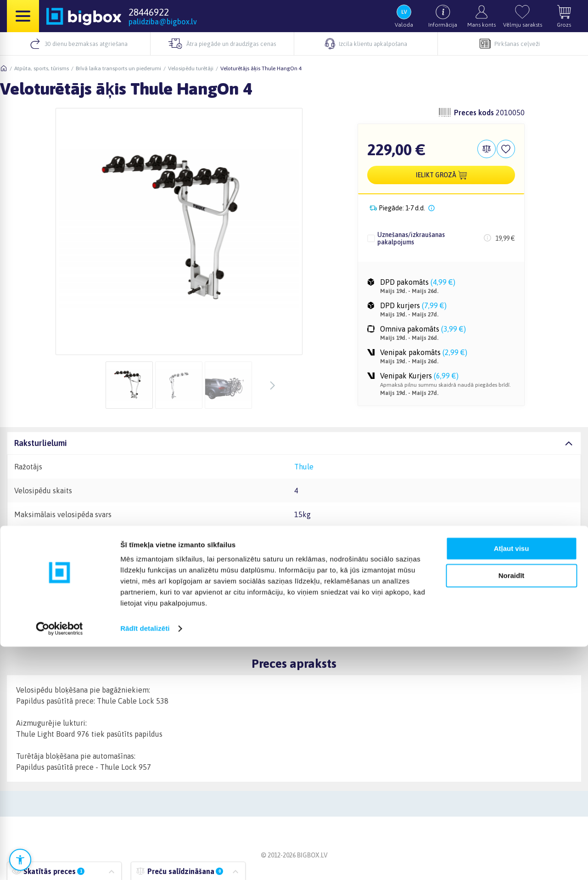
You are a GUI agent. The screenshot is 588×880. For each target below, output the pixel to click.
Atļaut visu (512, 782)
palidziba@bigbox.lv (163, 22)
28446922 (149, 12)
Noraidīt (512, 809)
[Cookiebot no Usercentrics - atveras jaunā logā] (59, 862)
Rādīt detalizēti (145, 862)
